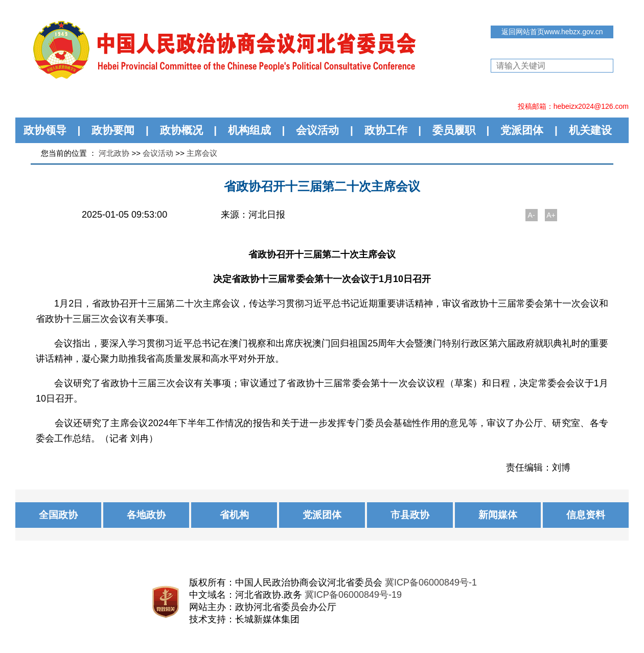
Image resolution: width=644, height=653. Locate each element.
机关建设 (590, 130)
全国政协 (58, 515)
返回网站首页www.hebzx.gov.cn (552, 32)
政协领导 (45, 130)
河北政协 (114, 153)
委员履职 (454, 130)
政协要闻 (113, 130)
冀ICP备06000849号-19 (353, 595)
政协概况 (181, 130)
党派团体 (522, 130)
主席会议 (202, 153)
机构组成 (249, 130)
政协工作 (386, 130)
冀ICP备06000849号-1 (431, 582)
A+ (551, 215)
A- (532, 215)
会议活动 (317, 130)
